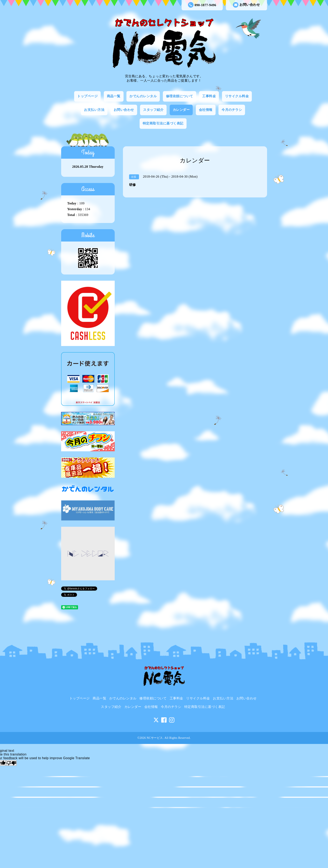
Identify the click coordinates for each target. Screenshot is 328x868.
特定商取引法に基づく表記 (163, 123)
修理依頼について (180, 96)
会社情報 (206, 110)
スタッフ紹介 (153, 110)
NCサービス (155, 738)
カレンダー (181, 110)
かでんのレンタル (143, 96)
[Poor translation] (11, 763)
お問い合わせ (246, 5)
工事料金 (209, 96)
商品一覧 (114, 96)
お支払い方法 (94, 110)
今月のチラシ (232, 110)
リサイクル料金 (237, 96)
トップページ (87, 96)
